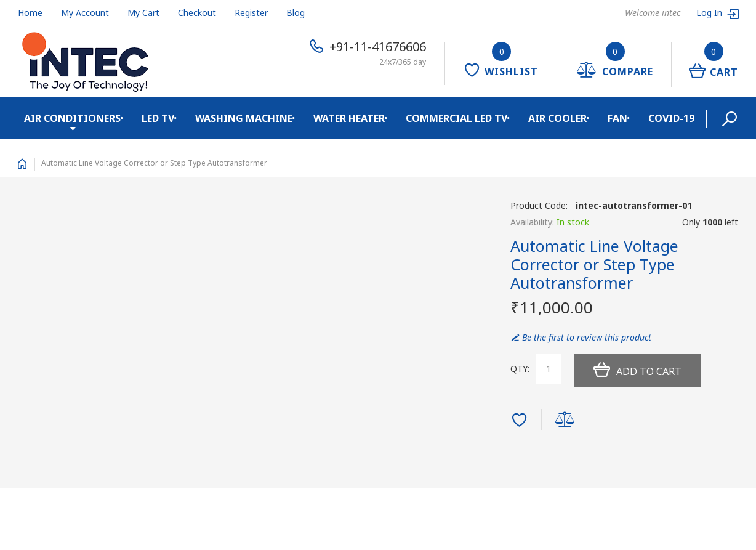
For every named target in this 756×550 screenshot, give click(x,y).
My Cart (143, 13)
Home (30, 13)
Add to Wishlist (521, 421)
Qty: (520, 369)
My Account (85, 13)
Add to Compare (567, 421)
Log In (710, 13)
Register (251, 13)
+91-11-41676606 (378, 47)
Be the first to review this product (587, 337)
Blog (296, 13)
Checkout (197, 13)
